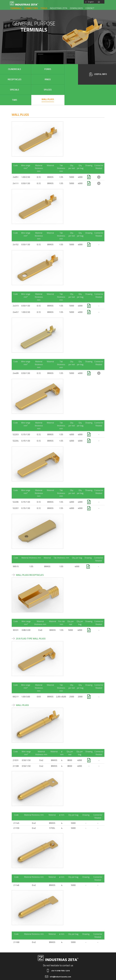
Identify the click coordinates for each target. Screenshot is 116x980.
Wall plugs (68, 79)
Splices (28, 79)
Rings (68, 69)
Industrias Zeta (59, 8)
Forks (28, 69)
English (93, 2)
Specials (8, 79)
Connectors (31, 8)
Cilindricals (8, 69)
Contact (90, 8)
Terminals (16, 8)
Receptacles (48, 69)
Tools (44, 8)
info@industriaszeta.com (60, 956)
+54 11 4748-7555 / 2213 (60, 950)
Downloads (76, 8)
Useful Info (98, 74)
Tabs (48, 79)
